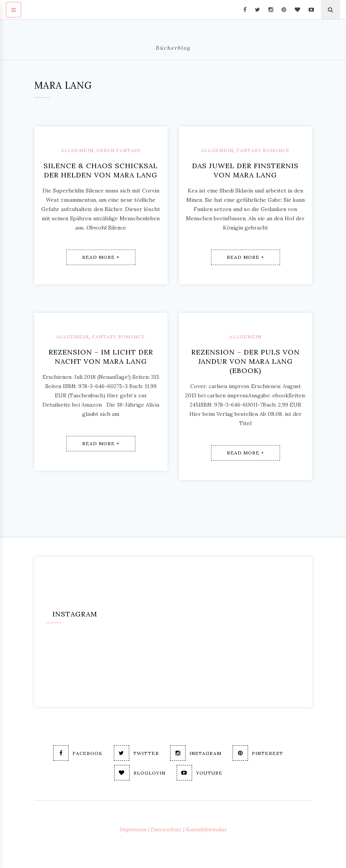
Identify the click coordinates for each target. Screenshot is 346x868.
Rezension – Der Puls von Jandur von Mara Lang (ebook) (246, 361)
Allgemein (77, 150)
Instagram (196, 753)
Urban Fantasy (119, 150)
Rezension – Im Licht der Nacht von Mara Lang (101, 357)
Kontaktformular (206, 829)
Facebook (78, 753)
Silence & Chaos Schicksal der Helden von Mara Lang (101, 170)
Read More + (101, 257)
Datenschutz (166, 829)
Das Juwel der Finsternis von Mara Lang (245, 170)
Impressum (133, 829)
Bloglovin (140, 773)
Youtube (200, 773)
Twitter (136, 753)
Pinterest (258, 753)
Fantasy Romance (263, 150)
